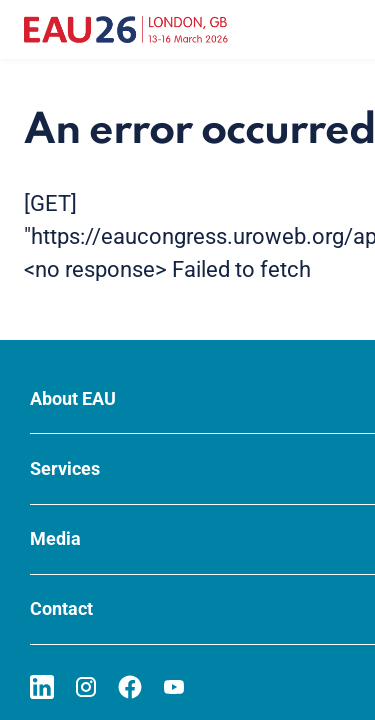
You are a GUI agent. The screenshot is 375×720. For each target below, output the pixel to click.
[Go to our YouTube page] (174, 687)
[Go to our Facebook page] (130, 687)
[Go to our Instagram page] (86, 687)
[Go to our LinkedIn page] (42, 687)
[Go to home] (126, 30)
